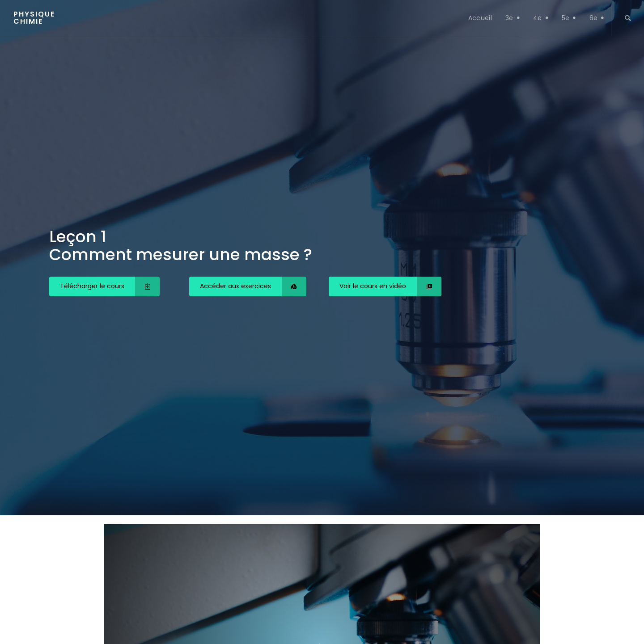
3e (513, 18)
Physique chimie (34, 18)
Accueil (480, 18)
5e (569, 18)
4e (541, 18)
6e (597, 18)
